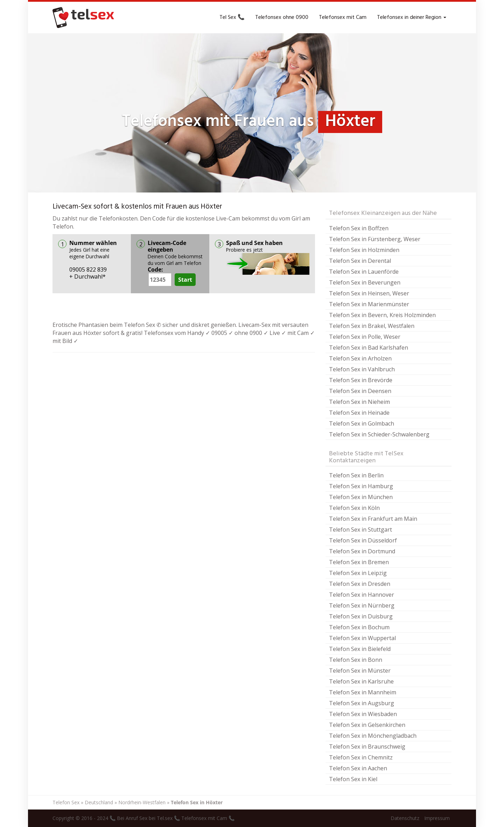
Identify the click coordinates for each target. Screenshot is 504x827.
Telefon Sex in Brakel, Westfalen (372, 326)
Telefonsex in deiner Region (412, 17)
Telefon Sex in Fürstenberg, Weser (375, 239)
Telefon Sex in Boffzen (359, 228)
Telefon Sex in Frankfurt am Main (373, 519)
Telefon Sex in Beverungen (365, 282)
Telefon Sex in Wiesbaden (363, 714)
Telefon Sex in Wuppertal (362, 638)
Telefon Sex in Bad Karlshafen (369, 348)
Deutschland (99, 802)
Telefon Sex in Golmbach (362, 423)
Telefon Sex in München (361, 497)
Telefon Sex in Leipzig (358, 573)
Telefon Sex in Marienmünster (369, 304)
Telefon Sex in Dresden (360, 584)
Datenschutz (405, 818)
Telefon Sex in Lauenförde (364, 272)
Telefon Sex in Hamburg (361, 486)
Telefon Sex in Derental (360, 261)
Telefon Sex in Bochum (359, 627)
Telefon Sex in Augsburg (362, 703)
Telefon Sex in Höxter (197, 802)
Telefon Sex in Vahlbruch (362, 369)
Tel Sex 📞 (232, 17)
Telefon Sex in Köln (354, 508)
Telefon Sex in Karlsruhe (361, 681)
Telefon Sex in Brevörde (361, 380)
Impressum (437, 818)
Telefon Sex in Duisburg (361, 616)
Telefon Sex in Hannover (362, 595)
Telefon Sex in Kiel (353, 779)
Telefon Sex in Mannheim (363, 692)
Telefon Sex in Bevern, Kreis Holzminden (382, 315)
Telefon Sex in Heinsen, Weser (369, 293)
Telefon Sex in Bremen (359, 562)
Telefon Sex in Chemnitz (361, 757)
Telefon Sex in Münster (360, 671)
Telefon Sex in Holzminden (364, 250)
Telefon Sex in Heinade (359, 413)
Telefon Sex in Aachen (358, 768)
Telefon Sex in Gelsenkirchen (367, 725)
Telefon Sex (66, 802)
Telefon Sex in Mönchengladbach (373, 736)
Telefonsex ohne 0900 (282, 17)
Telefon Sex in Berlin (356, 475)
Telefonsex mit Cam (343, 17)
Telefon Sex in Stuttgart (360, 530)
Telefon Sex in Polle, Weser (365, 337)
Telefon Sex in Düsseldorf (363, 540)
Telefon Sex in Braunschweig (367, 747)
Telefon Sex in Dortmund (362, 551)
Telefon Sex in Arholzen (360, 358)
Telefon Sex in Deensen (360, 391)
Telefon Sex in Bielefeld (360, 649)
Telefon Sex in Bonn (356, 660)
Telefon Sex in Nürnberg (362, 605)
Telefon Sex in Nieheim (359, 402)
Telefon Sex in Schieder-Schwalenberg (379, 434)
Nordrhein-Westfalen (142, 802)
